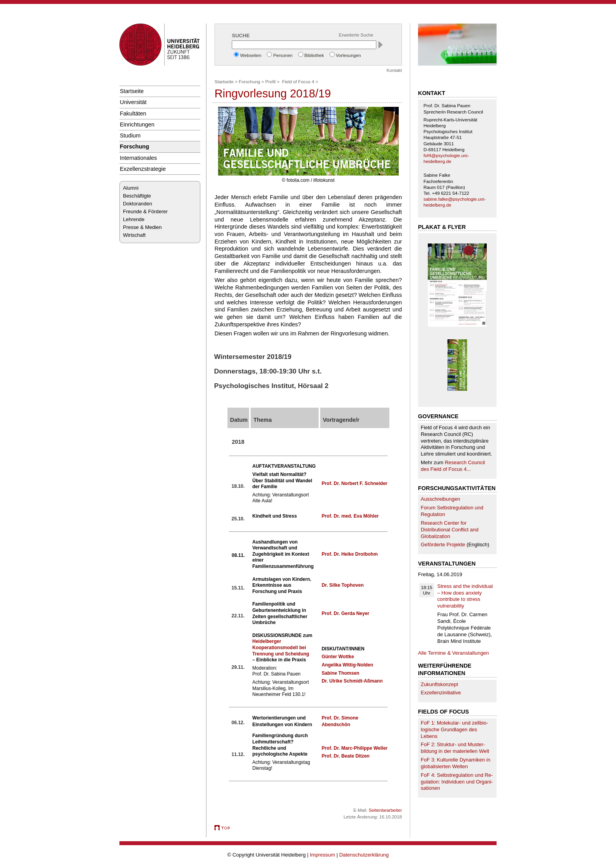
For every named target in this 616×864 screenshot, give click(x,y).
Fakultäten (133, 113)
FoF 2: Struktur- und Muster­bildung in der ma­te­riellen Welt (455, 748)
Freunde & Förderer (145, 211)
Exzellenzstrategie (143, 169)
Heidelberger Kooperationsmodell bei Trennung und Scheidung (281, 647)
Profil (270, 82)
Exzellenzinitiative (441, 693)
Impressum (323, 855)
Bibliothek (314, 55)
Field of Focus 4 (298, 82)
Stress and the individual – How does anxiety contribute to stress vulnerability (465, 596)
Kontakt (394, 70)
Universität (133, 102)
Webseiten (251, 55)
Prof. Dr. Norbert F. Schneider (355, 483)
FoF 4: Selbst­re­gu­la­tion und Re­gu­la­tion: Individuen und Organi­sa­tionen (457, 782)
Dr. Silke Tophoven (343, 585)
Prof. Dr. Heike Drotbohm (350, 554)
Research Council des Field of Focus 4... (453, 466)
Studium (130, 135)
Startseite (132, 91)
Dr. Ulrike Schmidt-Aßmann (352, 681)
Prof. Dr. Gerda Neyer (346, 613)
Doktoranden (137, 204)
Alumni (131, 188)
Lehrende (134, 219)
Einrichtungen (137, 124)
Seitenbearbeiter (385, 810)
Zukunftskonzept (439, 684)
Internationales (138, 158)
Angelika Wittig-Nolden (347, 665)
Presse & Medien (142, 227)
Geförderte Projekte (443, 545)
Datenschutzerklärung (364, 855)
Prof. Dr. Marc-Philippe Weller (355, 748)
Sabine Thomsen (341, 673)
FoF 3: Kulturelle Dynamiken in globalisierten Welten (456, 763)
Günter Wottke (338, 657)
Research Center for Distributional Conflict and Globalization (450, 530)
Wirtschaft (134, 235)
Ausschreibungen (440, 499)
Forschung (134, 146)
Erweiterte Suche (356, 35)
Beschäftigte (137, 196)
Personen (283, 55)
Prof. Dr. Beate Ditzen (346, 756)
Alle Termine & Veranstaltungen (454, 653)
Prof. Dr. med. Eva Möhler (350, 516)
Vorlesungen (348, 55)
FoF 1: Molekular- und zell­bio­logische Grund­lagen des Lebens (454, 729)
